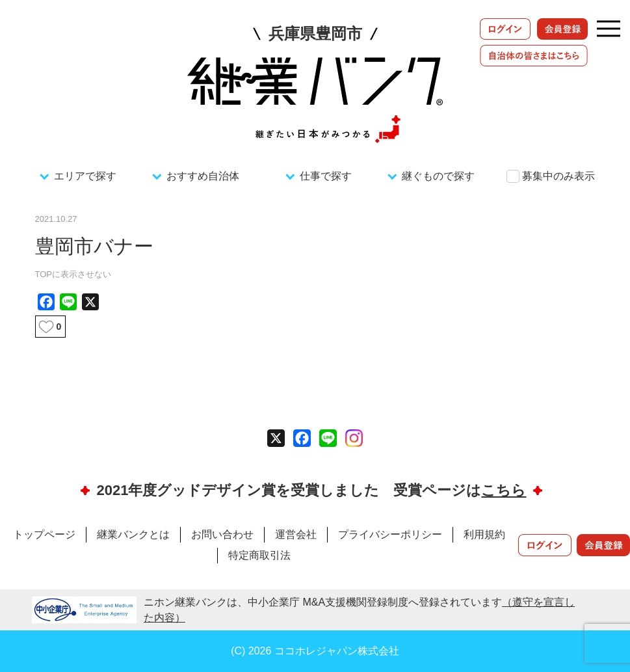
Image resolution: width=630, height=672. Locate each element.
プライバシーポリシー (390, 534)
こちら (504, 490)
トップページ (44, 534)
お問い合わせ (222, 534)
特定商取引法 (259, 555)
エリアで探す (85, 176)
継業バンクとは (133, 534)
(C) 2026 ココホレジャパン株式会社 (315, 651)
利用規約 (484, 534)
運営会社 (296, 534)
